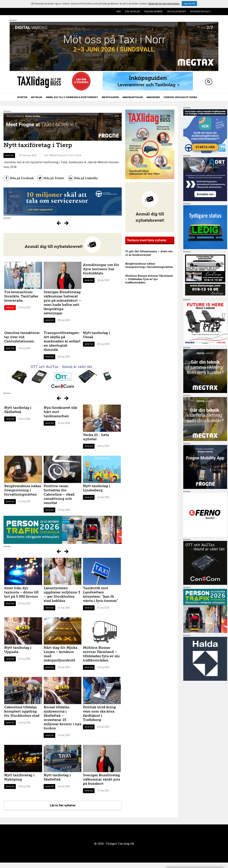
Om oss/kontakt (177, 11)
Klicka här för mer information (164, 4)
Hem (118, 11)
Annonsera (153, 97)
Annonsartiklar (133, 97)
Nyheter (22, 97)
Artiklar (37, 97)
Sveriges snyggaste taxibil (180, 97)
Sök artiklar (132, 11)
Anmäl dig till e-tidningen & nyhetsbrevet (72, 97)
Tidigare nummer (153, 11)
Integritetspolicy (200, 11)
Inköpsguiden (110, 97)
